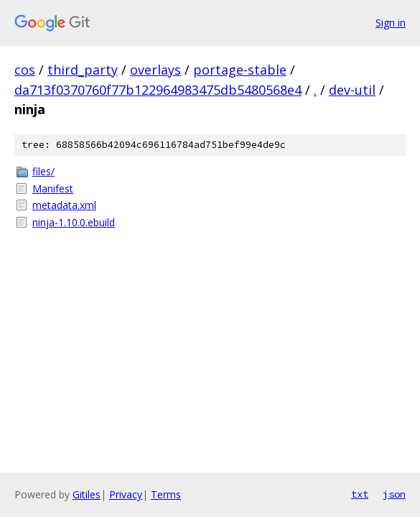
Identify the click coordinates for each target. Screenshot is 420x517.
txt (360, 494)
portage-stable (240, 70)
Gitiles (87, 494)
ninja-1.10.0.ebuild (74, 222)
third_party (83, 70)
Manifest (53, 188)
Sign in (391, 23)
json (394, 494)
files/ (43, 171)
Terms (166, 494)
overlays (155, 70)
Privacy (126, 494)
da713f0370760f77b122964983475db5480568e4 (158, 90)
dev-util (352, 90)
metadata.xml (64, 205)
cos (25, 70)
